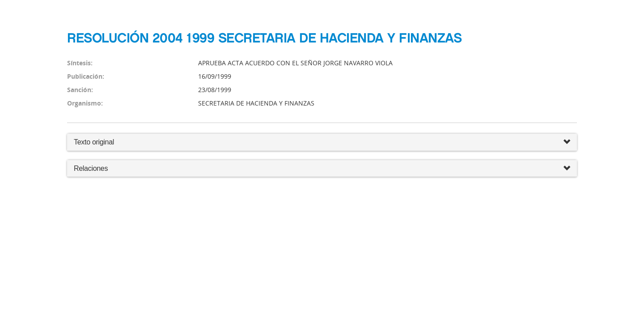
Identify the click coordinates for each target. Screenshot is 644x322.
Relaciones (322, 169)
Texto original (94, 142)
